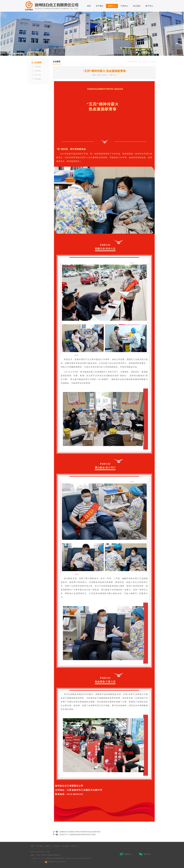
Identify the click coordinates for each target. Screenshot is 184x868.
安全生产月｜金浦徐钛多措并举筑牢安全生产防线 (77, 835)
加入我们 (137, 6)
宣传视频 (37, 79)
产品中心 (124, 6)
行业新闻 (37, 71)
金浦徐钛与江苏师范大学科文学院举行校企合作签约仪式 (80, 832)
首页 (89, 6)
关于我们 (100, 6)
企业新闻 (38, 62)
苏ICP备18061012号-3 (85, 858)
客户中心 (149, 6)
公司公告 (37, 75)
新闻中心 (112, 6)
